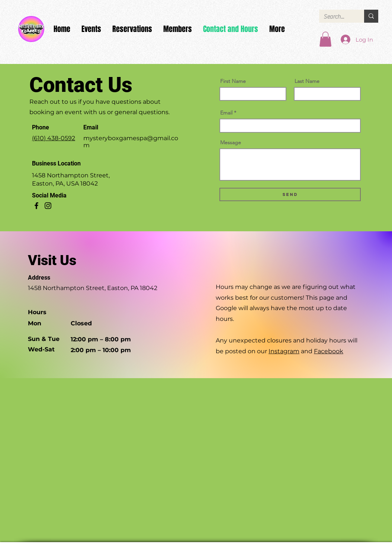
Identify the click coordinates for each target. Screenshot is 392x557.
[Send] (290, 194)
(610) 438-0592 (54, 138)
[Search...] (336, 17)
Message (231, 142)
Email (226, 113)
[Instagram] (48, 206)
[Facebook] (36, 206)
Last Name (307, 81)
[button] (325, 39)
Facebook (329, 351)
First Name (233, 81)
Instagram (284, 351)
